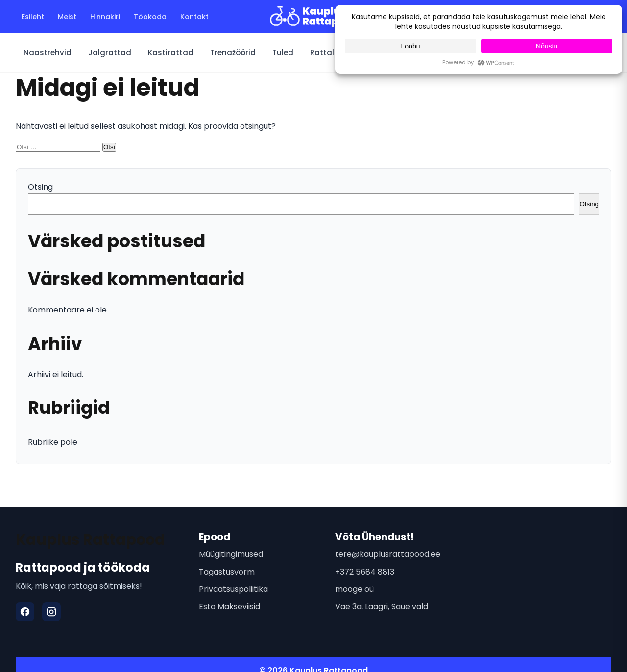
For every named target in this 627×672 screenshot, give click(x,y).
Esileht (33, 17)
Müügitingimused (231, 554)
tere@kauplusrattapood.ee (388, 554)
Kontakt (194, 17)
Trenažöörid (233, 53)
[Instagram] (51, 612)
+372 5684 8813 (365, 572)
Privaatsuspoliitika (233, 589)
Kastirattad (171, 53)
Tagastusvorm (227, 572)
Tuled (283, 53)
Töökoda (150, 17)
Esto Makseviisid (229, 607)
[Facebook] (25, 612)
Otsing (40, 187)
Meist (67, 17)
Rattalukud (332, 53)
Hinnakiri (105, 17)
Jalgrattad (110, 53)
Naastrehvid (48, 53)
